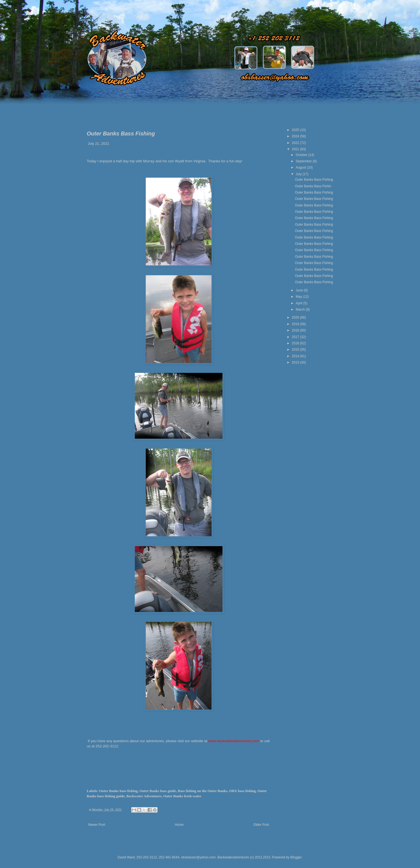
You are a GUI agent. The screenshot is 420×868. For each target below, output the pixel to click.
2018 (296, 330)
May (299, 297)
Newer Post (97, 825)
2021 (296, 149)
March (301, 310)
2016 (296, 343)
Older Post (261, 825)
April (299, 303)
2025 (296, 130)
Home (179, 825)
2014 (296, 356)
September (304, 161)
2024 (296, 136)
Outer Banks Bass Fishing (314, 180)
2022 (296, 143)
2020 (296, 317)
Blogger (296, 857)
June (300, 290)
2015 (296, 350)
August (301, 168)
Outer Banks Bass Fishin (313, 186)
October (302, 155)
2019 (296, 324)
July (299, 174)
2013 (296, 362)
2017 (296, 337)
